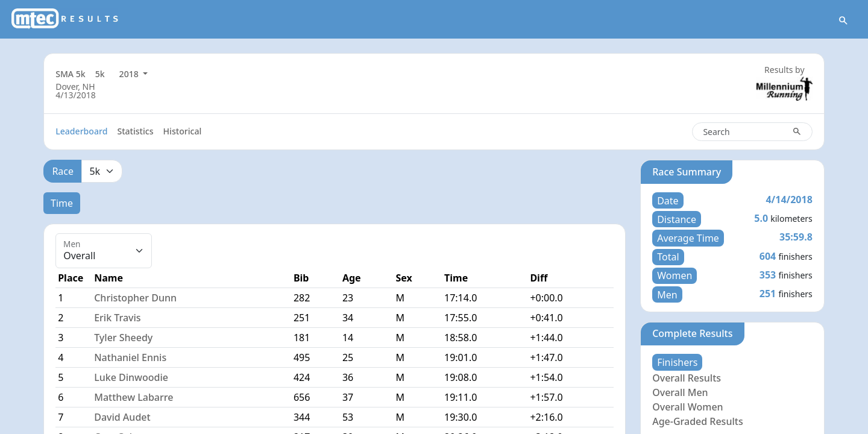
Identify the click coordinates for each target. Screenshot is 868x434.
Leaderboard (81, 131)
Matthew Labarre (134, 397)
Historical (183, 131)
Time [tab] (62, 203)
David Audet (122, 417)
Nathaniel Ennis (130, 357)
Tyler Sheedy (123, 338)
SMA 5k (70, 74)
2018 (130, 74)
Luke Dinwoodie (131, 377)
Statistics (135, 131)
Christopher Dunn (135, 298)
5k (100, 74)
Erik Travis (117, 318)
